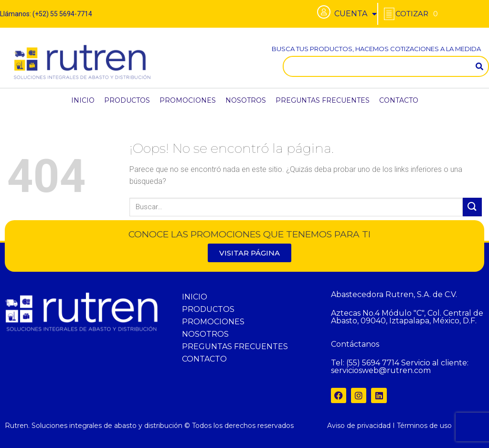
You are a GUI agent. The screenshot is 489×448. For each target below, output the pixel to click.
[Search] (479, 66)
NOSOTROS (246, 100)
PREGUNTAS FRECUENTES (323, 100)
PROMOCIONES (188, 100)
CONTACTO (399, 100)
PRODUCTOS (127, 100)
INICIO (83, 100)
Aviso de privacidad (359, 426)
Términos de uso (424, 426)
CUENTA (356, 14)
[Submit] (472, 207)
